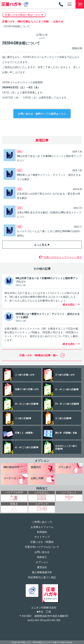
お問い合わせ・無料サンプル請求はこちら (42, 114)
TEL (61, 4)
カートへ (80, 4)
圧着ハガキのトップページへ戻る (63, 257)
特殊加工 (42, 488)
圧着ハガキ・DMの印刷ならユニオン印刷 (39, 642)
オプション (42, 460)
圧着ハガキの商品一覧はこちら (23, 15)
